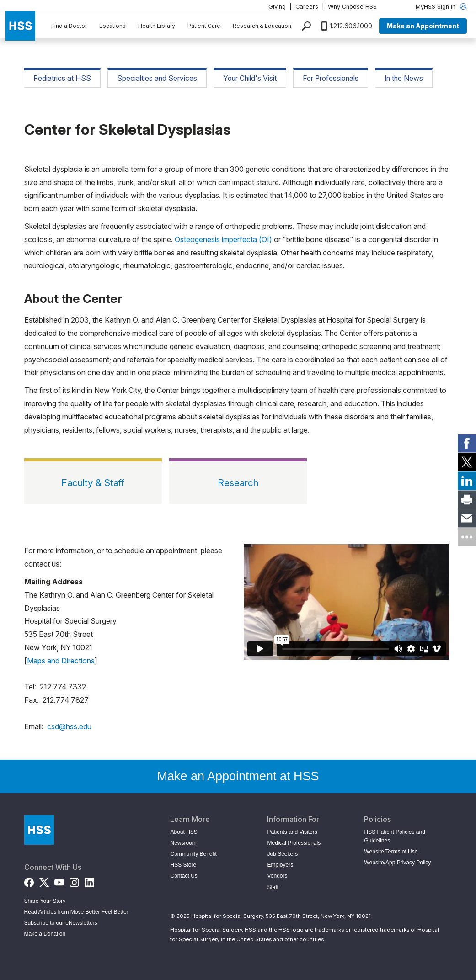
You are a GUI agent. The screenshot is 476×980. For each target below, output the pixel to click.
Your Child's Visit (250, 78)
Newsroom (183, 843)
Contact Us (184, 876)
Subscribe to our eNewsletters (61, 923)
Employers (280, 865)
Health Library (157, 26)
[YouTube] (59, 881)
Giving (277, 7)
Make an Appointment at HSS (238, 776)
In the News (404, 78)
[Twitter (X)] (44, 881)
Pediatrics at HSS (62, 78)
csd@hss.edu (69, 726)
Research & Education (262, 26)
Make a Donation (45, 934)
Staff (273, 887)
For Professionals (331, 78)
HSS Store (183, 865)
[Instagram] (74, 881)
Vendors (277, 876)
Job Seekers (282, 854)
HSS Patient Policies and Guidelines (394, 836)
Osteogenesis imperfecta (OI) (223, 239)
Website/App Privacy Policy (397, 863)
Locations (112, 26)
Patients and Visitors (292, 832)
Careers (307, 7)
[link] (467, 443)
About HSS (184, 832)
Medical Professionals (294, 843)
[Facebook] (29, 881)
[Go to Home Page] (39, 830)
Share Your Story (45, 901)
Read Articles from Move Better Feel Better (76, 912)
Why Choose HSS (352, 7)
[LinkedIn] (89, 881)
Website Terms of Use (391, 852)
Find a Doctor (69, 26)
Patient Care (204, 26)
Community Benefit (193, 854)
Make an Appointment (423, 26)
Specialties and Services (157, 78)
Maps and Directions (61, 661)
